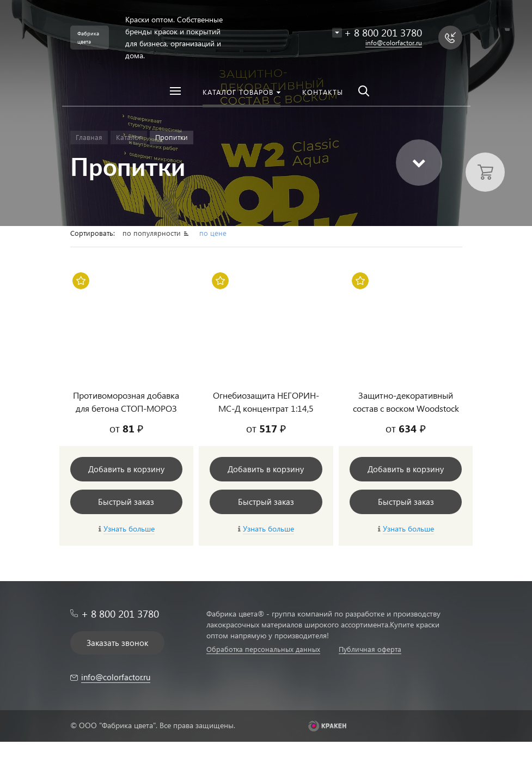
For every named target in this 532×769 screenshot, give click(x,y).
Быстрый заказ (126, 502)
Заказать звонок (117, 643)
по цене (213, 233)
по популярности (153, 233)
